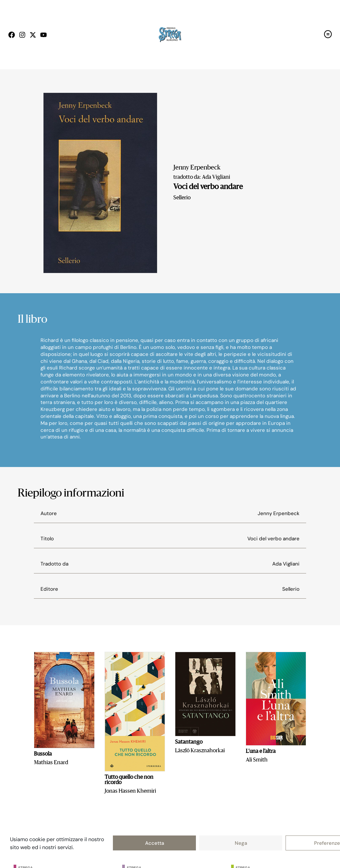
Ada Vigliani (286, 564)
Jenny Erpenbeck (197, 168)
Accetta (155, 843)
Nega (241, 843)
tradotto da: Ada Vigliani (202, 177)
